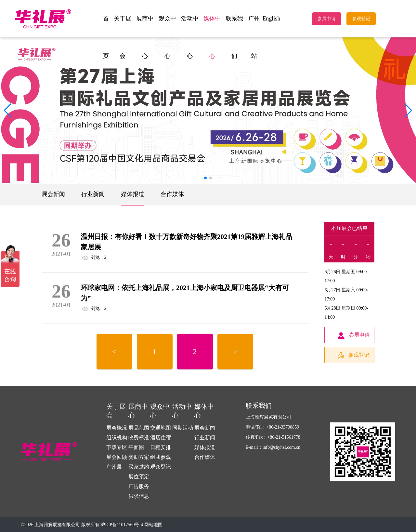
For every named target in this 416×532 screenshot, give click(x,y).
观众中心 (167, 37)
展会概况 (117, 428)
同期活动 (183, 428)
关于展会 (123, 37)
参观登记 (361, 19)
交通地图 (161, 428)
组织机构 (117, 438)
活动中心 (190, 37)
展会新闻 (53, 194)
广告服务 (139, 486)
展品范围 (139, 428)
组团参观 (161, 457)
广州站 (254, 37)
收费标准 (139, 438)
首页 (106, 37)
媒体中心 (212, 37)
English (271, 19)
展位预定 (139, 477)
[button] (408, 111)
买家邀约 (139, 467)
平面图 (136, 447)
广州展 (114, 467)
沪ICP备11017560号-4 (122, 525)
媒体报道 (133, 194)
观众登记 (161, 467)
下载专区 (117, 447)
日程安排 (161, 447)
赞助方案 (139, 457)
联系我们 (234, 37)
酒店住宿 (161, 438)
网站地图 (153, 525)
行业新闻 (93, 194)
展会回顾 (117, 457)
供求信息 (139, 496)
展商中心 (145, 37)
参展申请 (327, 19)
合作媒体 (172, 194)
